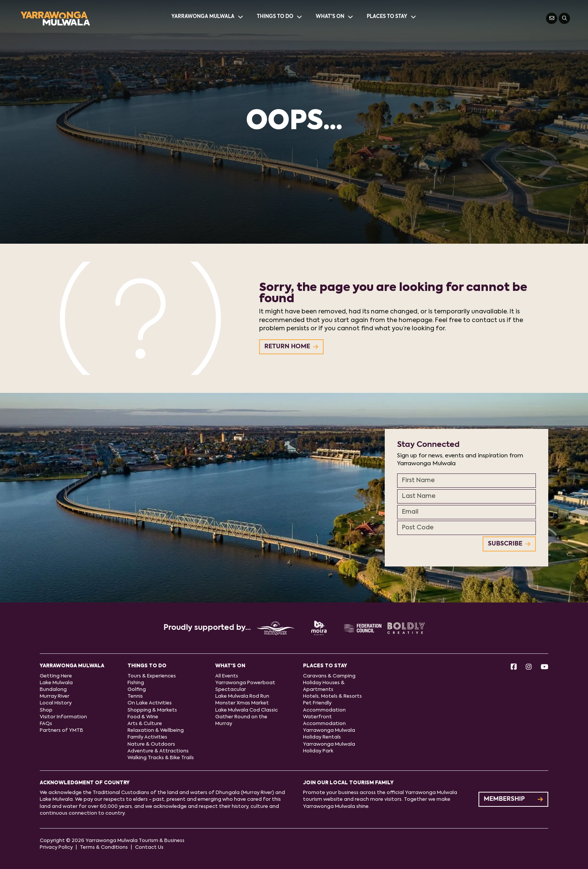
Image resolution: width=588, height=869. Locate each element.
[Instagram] (529, 667)
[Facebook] (514, 667)
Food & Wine (143, 717)
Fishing (136, 683)
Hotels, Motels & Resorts (332, 696)
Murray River (55, 696)
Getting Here (56, 676)
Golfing (137, 690)
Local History (56, 703)
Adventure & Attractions (158, 751)
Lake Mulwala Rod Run (242, 696)
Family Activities (147, 737)
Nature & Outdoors (151, 744)
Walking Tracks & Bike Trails (161, 758)
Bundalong (53, 690)
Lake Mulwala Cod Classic (247, 710)
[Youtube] (544, 667)
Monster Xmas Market (242, 703)
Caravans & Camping (329, 676)
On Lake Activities (150, 703)
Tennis (135, 696)
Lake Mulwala (56, 683)
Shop (46, 710)
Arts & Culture (145, 724)
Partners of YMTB (61, 730)
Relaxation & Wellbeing (156, 730)
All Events (227, 676)
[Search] (564, 18)
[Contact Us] (552, 18)
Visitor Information (63, 717)
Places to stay (392, 17)
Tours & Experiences (152, 676)
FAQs (46, 724)
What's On (335, 17)
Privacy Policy (56, 847)
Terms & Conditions (104, 847)
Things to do (280, 17)
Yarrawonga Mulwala (208, 17)
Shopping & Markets (152, 710)
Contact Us (149, 847)
